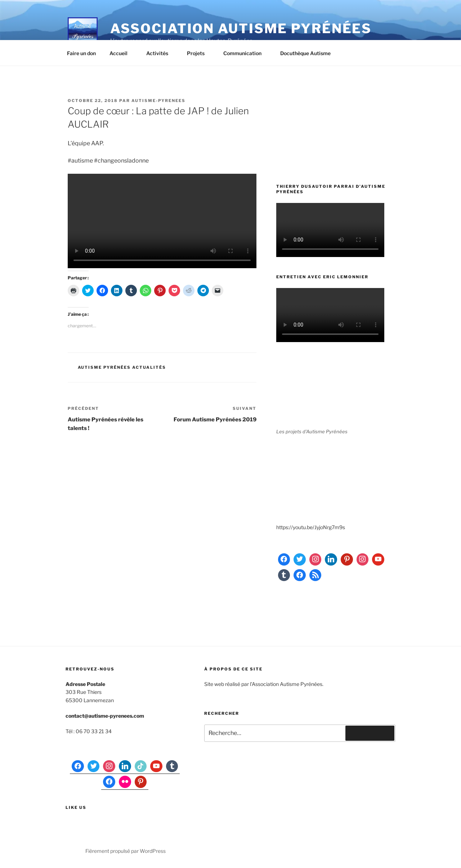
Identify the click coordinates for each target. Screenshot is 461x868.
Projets (199, 53)
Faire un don (81, 53)
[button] (83, 32)
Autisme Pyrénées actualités (122, 367)
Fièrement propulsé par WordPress (126, 851)
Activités (161, 53)
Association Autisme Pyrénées (241, 28)
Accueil (122, 53)
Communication (246, 53)
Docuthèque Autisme (309, 53)
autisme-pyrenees (158, 101)
